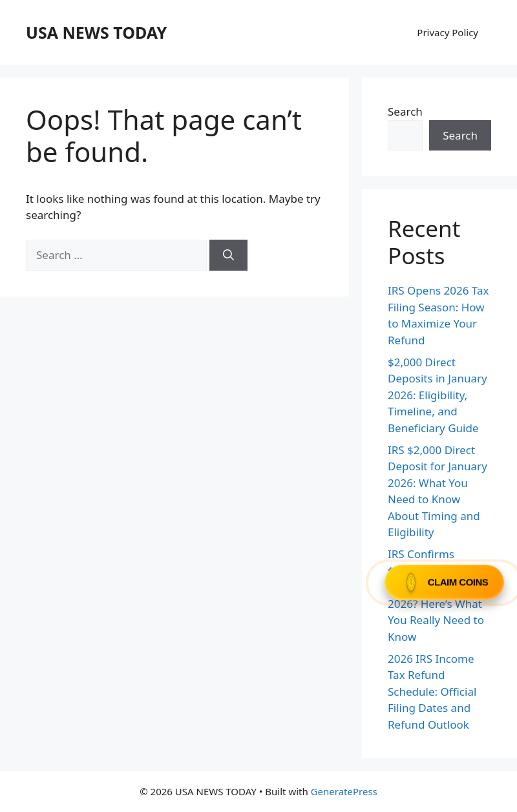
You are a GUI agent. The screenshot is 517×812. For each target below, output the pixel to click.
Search (405, 111)
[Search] (228, 255)
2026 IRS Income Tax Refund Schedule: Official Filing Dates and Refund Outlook (432, 692)
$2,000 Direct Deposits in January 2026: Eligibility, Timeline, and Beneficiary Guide (438, 395)
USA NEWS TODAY (96, 32)
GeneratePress (344, 791)
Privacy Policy (448, 32)
